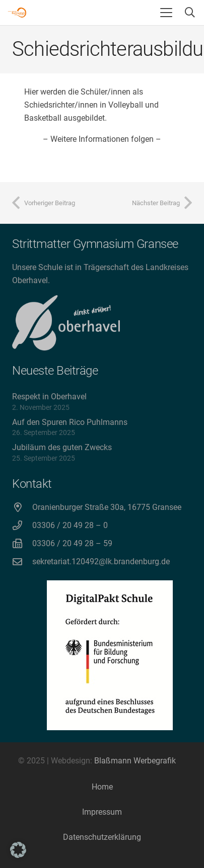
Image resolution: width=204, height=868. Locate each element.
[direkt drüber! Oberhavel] (66, 323)
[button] (166, 13)
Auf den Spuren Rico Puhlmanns (70, 422)
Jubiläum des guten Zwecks (62, 447)
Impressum (102, 812)
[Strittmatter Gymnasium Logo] (17, 13)
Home (102, 787)
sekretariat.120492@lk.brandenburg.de (101, 561)
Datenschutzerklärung (102, 837)
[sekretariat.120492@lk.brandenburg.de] (22, 561)
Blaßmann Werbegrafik (135, 761)
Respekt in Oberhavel (49, 397)
